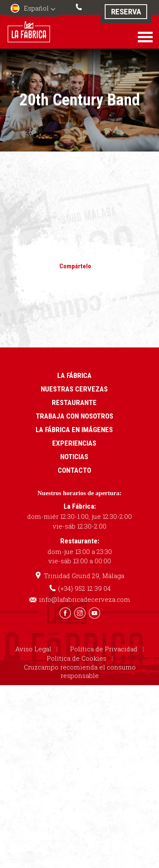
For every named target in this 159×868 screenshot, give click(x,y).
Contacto (74, 470)
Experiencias (74, 443)
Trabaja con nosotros (74, 416)
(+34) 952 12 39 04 (80, 6)
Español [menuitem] (36, 8)
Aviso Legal (33, 649)
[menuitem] (34, 9)
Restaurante (74, 402)
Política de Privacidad (104, 649)
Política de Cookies (77, 658)
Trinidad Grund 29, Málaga (84, 576)
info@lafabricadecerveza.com (85, 599)
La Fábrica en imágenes (74, 430)
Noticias (74, 457)
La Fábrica (74, 375)
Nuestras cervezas (74, 389)
